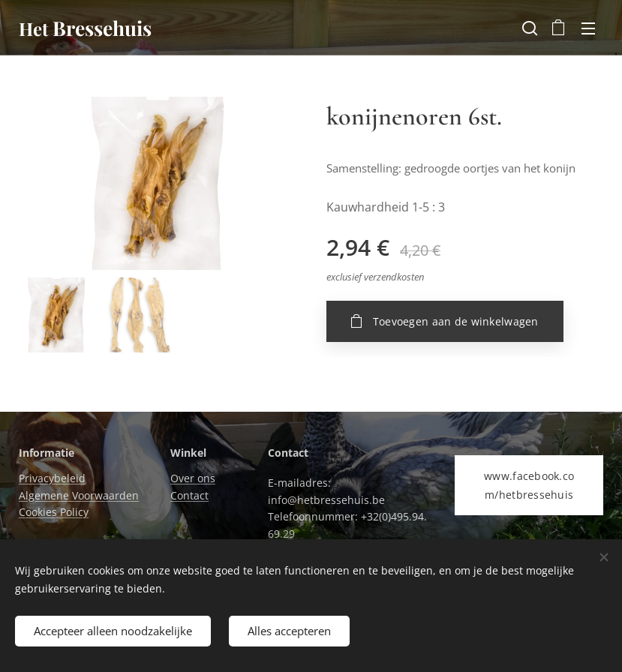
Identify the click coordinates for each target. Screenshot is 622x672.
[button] (528, 28)
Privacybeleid (52, 479)
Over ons (193, 479)
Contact (189, 495)
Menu (588, 28)
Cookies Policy (54, 513)
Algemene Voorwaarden (79, 495)
